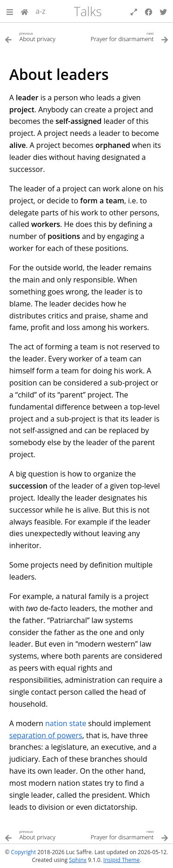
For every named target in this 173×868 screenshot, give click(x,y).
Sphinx (78, 860)
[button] (10, 11)
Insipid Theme (122, 860)
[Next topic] (128, 36)
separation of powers (46, 735)
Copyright (24, 852)
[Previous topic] (46, 36)
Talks (88, 11)
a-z (41, 11)
